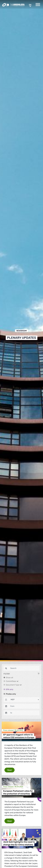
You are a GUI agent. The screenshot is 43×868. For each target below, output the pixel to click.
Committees (12, 681)
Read (11, 770)
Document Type (14, 685)
